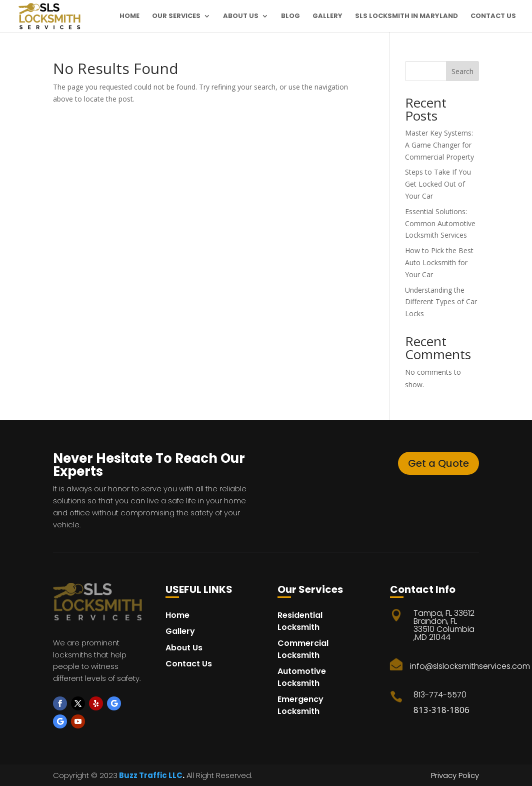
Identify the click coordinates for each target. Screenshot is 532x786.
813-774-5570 (440, 695)
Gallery (327, 17)
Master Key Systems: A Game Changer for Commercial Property (439, 145)
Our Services (176, 17)
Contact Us (493, 17)
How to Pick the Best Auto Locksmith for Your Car (439, 262)
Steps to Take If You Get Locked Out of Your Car (438, 184)
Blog (290, 17)
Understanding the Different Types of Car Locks (441, 302)
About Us (241, 17)
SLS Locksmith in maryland (406, 17)
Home (129, 17)
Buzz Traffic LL (147, 775)
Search (462, 71)
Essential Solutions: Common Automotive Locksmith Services (440, 223)
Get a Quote (438, 463)
